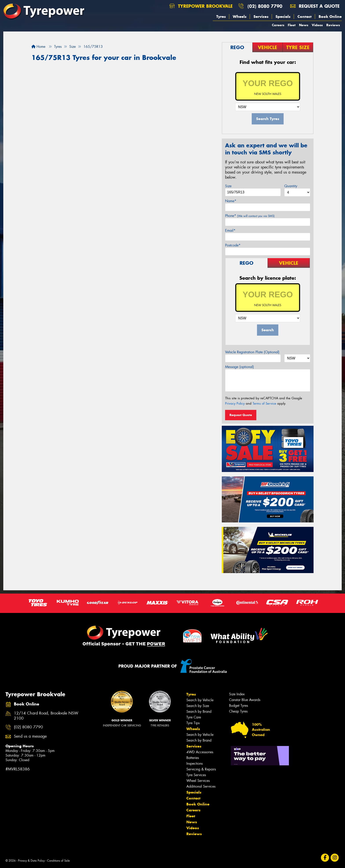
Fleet (292, 25)
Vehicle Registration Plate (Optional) (252, 352)
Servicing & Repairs (201, 769)
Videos (317, 25)
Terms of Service (264, 403)
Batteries (193, 758)
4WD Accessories (200, 752)
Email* (230, 230)
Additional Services (201, 786)
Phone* (250, 216)
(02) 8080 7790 (265, 6)
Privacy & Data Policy (31, 861)
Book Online (330, 17)
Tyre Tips (193, 723)
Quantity (291, 186)
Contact (305, 17)
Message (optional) (239, 367)
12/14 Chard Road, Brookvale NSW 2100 (46, 716)
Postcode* (233, 245)
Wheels (240, 17)
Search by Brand (199, 712)
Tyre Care (194, 717)
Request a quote (315, 6)
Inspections (195, 763)
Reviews (333, 25)
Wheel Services (198, 781)
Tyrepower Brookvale (201, 6)
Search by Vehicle (200, 700)
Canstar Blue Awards (245, 700)
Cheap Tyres (238, 711)
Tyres (221, 17)
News (304, 25)
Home (38, 47)
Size (228, 186)
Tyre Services (196, 775)
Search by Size (198, 706)
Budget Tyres (239, 706)
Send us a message (30, 736)
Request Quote (241, 415)
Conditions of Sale (58, 861)
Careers (278, 25)
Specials (283, 17)
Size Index (237, 694)
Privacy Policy (235, 403)
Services (261, 17)
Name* (231, 201)
